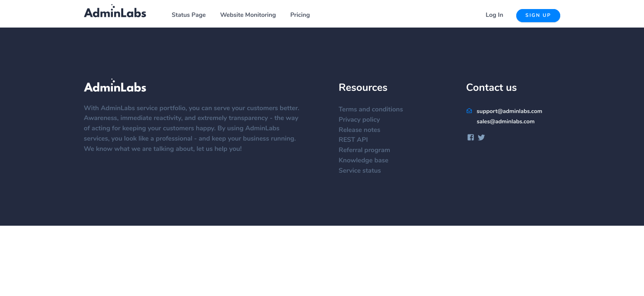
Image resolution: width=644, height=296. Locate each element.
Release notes (364, 130)
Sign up (538, 16)
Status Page (189, 15)
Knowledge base (368, 161)
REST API (358, 140)
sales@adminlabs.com (506, 122)
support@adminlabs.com (504, 111)
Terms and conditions (375, 110)
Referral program (369, 150)
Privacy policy (364, 120)
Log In (495, 15)
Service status (364, 171)
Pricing (300, 15)
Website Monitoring (248, 15)
